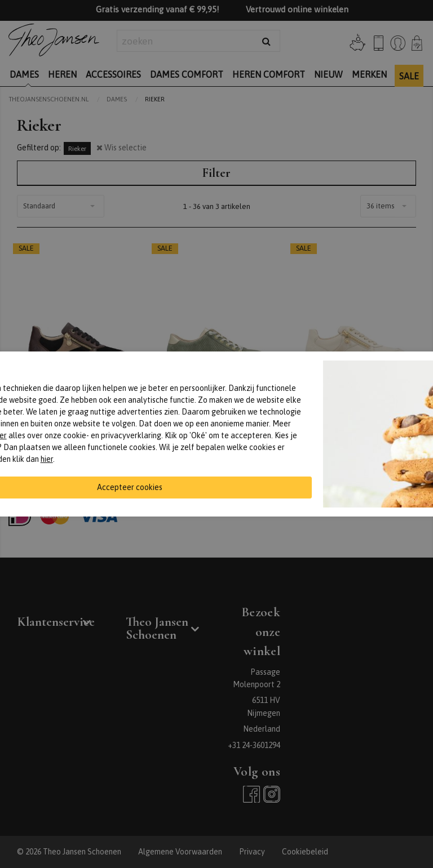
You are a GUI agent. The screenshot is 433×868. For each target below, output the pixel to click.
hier (47, 459)
